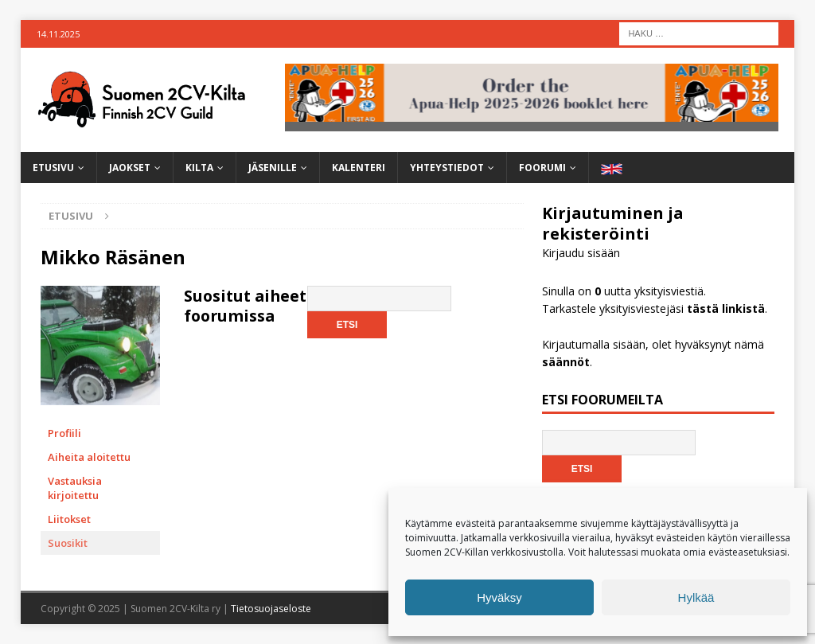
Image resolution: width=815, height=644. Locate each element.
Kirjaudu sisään (581, 253)
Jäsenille (273, 168)
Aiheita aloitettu (89, 457)
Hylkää (696, 597)
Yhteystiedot (447, 168)
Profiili (64, 433)
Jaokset (130, 168)
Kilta (199, 168)
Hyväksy (499, 597)
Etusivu (53, 168)
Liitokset (69, 519)
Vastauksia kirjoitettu (75, 488)
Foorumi (542, 168)
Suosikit (68, 543)
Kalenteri (359, 168)
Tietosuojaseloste (271, 609)
